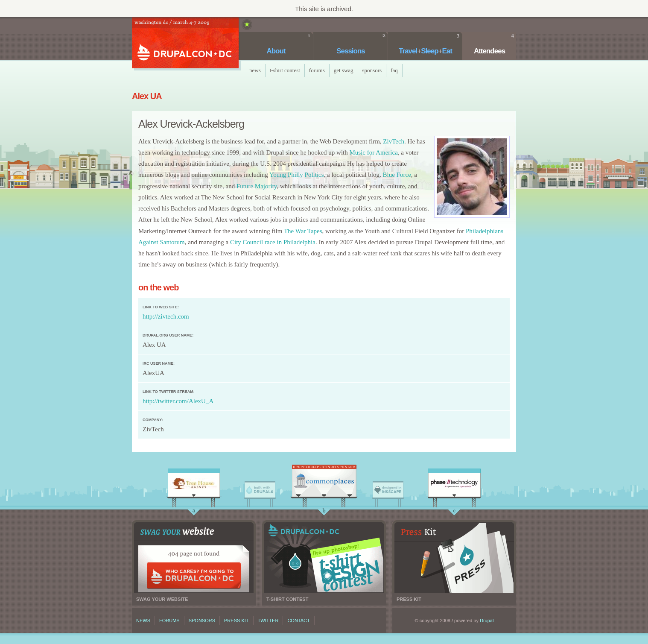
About (276, 51)
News (255, 70)
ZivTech (394, 141)
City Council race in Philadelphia (273, 242)
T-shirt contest (324, 558)
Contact (298, 621)
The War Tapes (303, 231)
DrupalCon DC (185, 44)
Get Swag (344, 70)
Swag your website (194, 558)
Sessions (351, 51)
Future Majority (257, 186)
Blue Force (397, 175)
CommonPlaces (324, 483)
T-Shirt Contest (285, 70)
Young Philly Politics (297, 175)
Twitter (268, 621)
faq (394, 70)
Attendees (489, 51)
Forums (317, 70)
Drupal (487, 621)
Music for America (373, 152)
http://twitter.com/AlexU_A (178, 401)
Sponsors (372, 70)
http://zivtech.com (166, 316)
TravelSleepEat (425, 51)
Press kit (454, 558)
